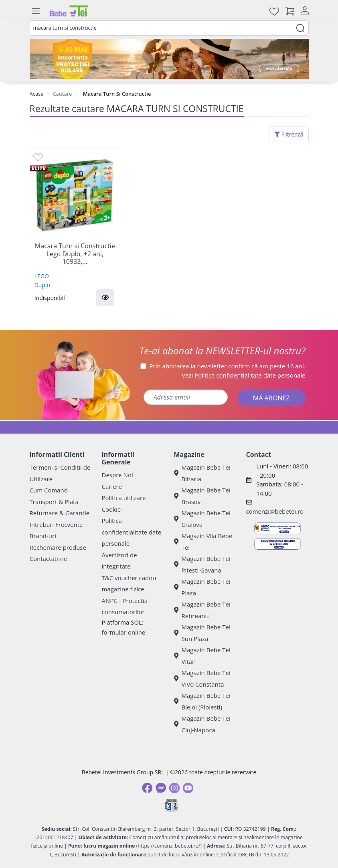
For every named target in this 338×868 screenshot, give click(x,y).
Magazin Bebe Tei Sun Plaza (202, 633)
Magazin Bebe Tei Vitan (202, 656)
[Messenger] (161, 788)
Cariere (112, 486)
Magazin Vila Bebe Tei (203, 541)
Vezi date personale (244, 375)
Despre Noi (117, 475)
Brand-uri (43, 536)
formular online (124, 632)
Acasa (37, 94)
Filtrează (289, 134)
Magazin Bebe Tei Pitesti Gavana (202, 564)
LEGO (42, 276)
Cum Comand (49, 490)
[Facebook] (147, 788)
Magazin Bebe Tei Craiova (202, 519)
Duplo (42, 285)
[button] (105, 297)
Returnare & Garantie (60, 513)
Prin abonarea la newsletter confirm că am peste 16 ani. (228, 366)
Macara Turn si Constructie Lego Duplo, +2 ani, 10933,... (75, 254)
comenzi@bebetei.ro (275, 511)
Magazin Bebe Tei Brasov (202, 496)
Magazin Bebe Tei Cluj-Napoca (202, 724)
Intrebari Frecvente (56, 524)
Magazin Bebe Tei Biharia (202, 473)
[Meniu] (36, 11)
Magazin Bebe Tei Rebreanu (202, 610)
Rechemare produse (58, 547)
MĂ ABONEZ (271, 398)
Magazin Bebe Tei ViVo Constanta (202, 678)
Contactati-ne (49, 559)
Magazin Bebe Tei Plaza (202, 587)
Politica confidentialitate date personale (132, 532)
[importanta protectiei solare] (169, 59)
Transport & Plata (54, 502)
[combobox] (169, 28)
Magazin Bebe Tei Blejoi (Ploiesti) (202, 701)
